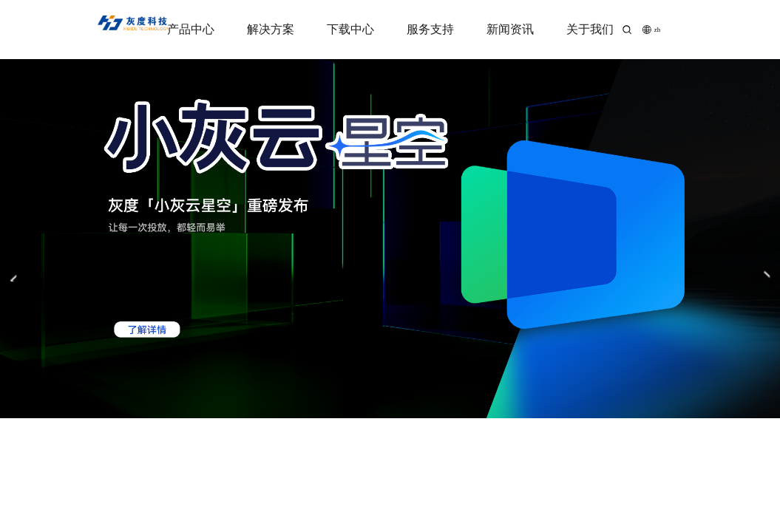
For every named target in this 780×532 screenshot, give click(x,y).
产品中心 (191, 29)
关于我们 (590, 29)
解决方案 (271, 29)
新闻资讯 (510, 29)
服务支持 (430, 29)
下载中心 (350, 29)
